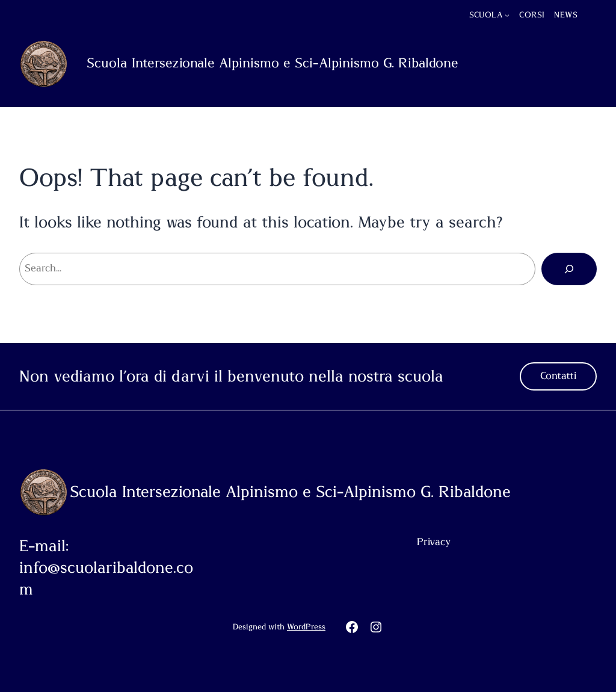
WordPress (306, 627)
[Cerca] (569, 269)
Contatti (558, 376)
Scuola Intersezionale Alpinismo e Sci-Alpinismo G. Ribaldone (273, 63)
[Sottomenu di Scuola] (507, 15)
